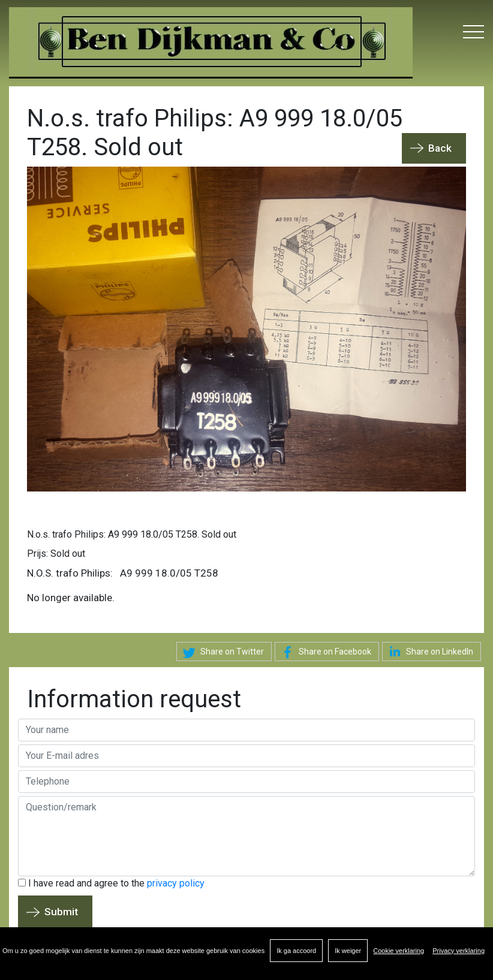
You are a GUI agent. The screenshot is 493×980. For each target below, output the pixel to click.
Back (440, 148)
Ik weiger (348, 951)
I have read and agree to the (111, 883)
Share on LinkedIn (429, 652)
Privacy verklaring (459, 951)
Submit (61, 912)
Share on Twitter (222, 653)
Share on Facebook (324, 653)
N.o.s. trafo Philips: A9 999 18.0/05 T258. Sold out (132, 534)
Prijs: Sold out (56, 554)
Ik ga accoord (296, 951)
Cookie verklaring (399, 951)
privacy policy (176, 883)
